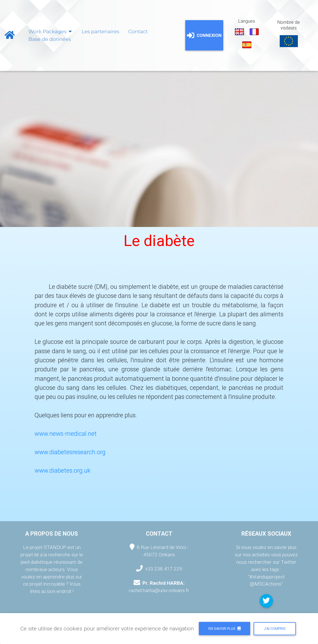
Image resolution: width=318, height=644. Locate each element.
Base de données (50, 39)
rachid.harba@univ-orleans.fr (159, 590)
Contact (138, 31)
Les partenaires (100, 31)
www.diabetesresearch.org (70, 452)
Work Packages (50, 31)
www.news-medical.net (66, 434)
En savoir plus (225, 629)
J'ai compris (275, 629)
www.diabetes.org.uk (63, 471)
